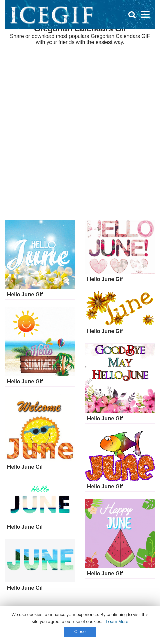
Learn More (117, 621)
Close (80, 632)
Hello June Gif (25, 294)
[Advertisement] (80, 133)
